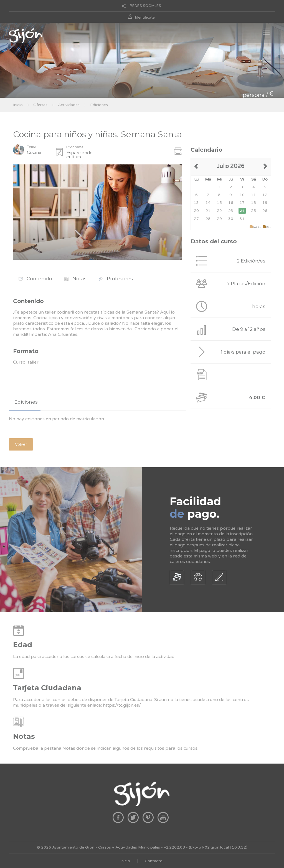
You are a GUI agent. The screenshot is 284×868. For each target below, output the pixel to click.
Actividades (69, 105)
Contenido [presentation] (35, 279)
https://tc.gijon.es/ (122, 705)
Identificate (145, 17)
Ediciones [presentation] (26, 402)
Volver (21, 444)
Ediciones (99, 105)
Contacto (154, 861)
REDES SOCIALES (145, 6)
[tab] (35, 279)
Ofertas (40, 105)
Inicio (18, 105)
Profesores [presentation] (116, 279)
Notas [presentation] (75, 279)
